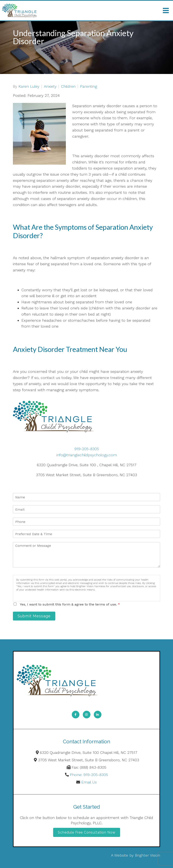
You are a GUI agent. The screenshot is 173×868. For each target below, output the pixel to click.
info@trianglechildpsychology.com (87, 455)
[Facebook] (76, 715)
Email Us (89, 782)
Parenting (89, 86)
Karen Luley (29, 86)
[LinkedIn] (98, 715)
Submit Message (34, 616)
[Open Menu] (166, 11)
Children (68, 86)
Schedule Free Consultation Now (87, 832)
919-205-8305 (87, 449)
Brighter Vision (147, 855)
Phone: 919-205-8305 (89, 775)
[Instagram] (87, 715)
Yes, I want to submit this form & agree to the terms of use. (70, 604)
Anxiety (50, 86)
